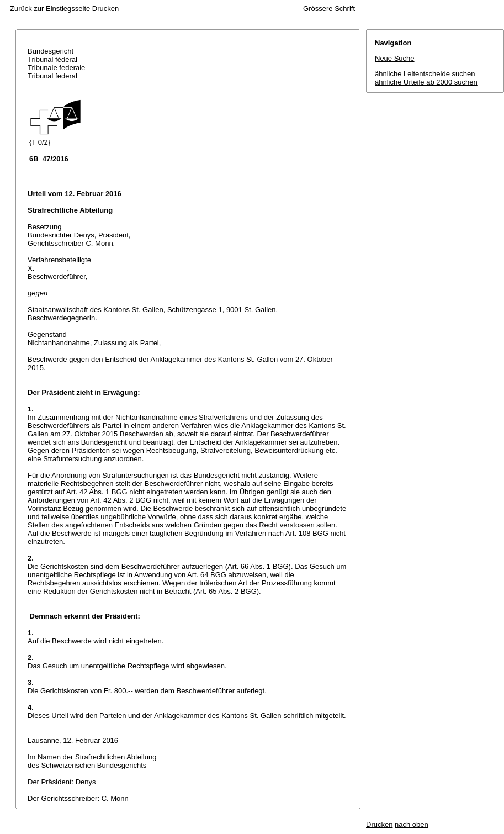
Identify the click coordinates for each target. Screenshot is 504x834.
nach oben (412, 824)
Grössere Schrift (329, 9)
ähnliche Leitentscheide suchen (425, 74)
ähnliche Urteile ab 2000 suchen (426, 82)
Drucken (105, 9)
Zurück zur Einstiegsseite (50, 9)
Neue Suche (395, 58)
